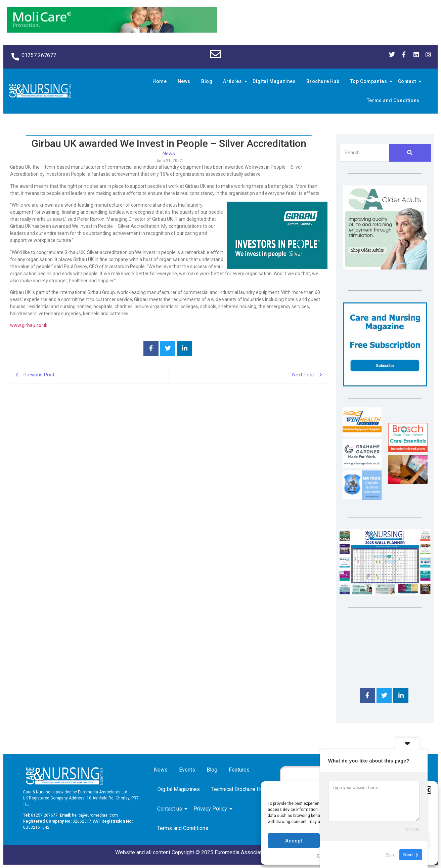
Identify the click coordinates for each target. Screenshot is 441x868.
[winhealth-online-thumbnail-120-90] (362, 435)
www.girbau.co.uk (29, 325)
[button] (428, 790)
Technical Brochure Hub (240, 789)
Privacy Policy (211, 809)
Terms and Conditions (393, 100)
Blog (207, 81)
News (184, 81)
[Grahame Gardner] (362, 466)
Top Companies (370, 81)
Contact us (171, 809)
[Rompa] (385, 268)
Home (160, 81)
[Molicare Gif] (112, 31)
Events (187, 770)
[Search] (364, 153)
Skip (390, 854)
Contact (408, 81)
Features (239, 770)
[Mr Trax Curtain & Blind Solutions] (362, 498)
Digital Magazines (274, 81)
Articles (233, 81)
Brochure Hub (323, 81)
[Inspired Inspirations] (408, 482)
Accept (294, 841)
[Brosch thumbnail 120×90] (408, 450)
